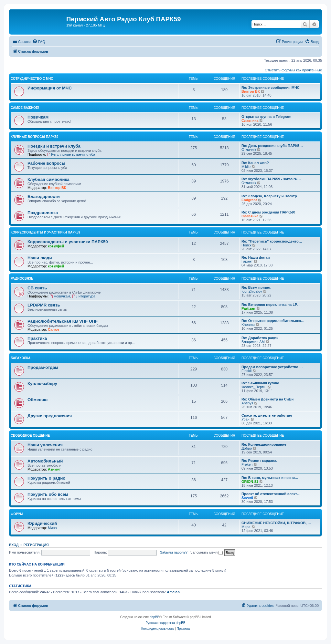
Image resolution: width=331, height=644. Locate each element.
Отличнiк (249, 150)
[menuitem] (39, 42)
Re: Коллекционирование (264, 444)
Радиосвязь (22, 279)
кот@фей (56, 246)
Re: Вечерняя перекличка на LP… (271, 305)
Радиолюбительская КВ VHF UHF (63, 321)
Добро (247, 448)
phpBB (155, 617)
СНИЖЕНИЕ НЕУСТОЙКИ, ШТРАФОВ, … (276, 523)
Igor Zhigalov (252, 291)
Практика (37, 338)
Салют (54, 329)
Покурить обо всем (48, 494)
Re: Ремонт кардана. (259, 461)
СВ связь (37, 288)
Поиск (246, 245)
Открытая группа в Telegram (266, 117)
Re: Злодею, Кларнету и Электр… (271, 196)
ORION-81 (250, 482)
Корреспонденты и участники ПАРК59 (45, 232)
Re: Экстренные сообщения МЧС (271, 88)
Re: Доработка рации (260, 338)
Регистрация (36, 545)
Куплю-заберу (42, 384)
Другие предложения (50, 416)
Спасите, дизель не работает (267, 415)
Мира (52, 528)
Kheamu (248, 325)
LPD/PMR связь (44, 305)
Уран (246, 419)
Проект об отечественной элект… (271, 494)
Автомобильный (45, 461)
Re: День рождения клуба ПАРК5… (272, 146)
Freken (247, 464)
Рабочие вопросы (46, 163)
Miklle (246, 167)
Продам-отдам (43, 367)
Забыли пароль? (174, 552)
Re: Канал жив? (255, 163)
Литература (84, 296)
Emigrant (249, 200)
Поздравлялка (43, 213)
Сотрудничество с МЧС (32, 79)
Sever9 (247, 498)
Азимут (54, 469)
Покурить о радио (46, 478)
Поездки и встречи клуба (54, 146)
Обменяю (37, 400)
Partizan (248, 308)
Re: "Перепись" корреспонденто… (272, 241)
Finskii (246, 371)
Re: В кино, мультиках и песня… (270, 478)
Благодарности (44, 197)
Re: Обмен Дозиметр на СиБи (267, 399)
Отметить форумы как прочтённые (293, 70)
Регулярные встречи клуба (71, 154)
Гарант (247, 261)
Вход (14, 545)
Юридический (42, 523)
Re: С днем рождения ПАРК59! (268, 212)
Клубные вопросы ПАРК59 (34, 137)
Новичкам (38, 117)
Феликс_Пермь (254, 387)
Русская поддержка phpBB (165, 623)
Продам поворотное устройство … (272, 367)
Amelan (173, 592)
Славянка (250, 120)
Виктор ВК (251, 91)
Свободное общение (30, 436)
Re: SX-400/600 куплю (260, 383)
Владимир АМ (253, 342)
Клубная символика (48, 179)
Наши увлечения (45, 445)
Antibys (247, 403)
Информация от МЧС (50, 88)
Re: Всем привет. (256, 287)
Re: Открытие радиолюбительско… (273, 321)
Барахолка (21, 358)
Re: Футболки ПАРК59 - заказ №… (271, 179)
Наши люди (40, 258)
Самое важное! (25, 108)
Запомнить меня (207, 552)
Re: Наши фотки (256, 257)
